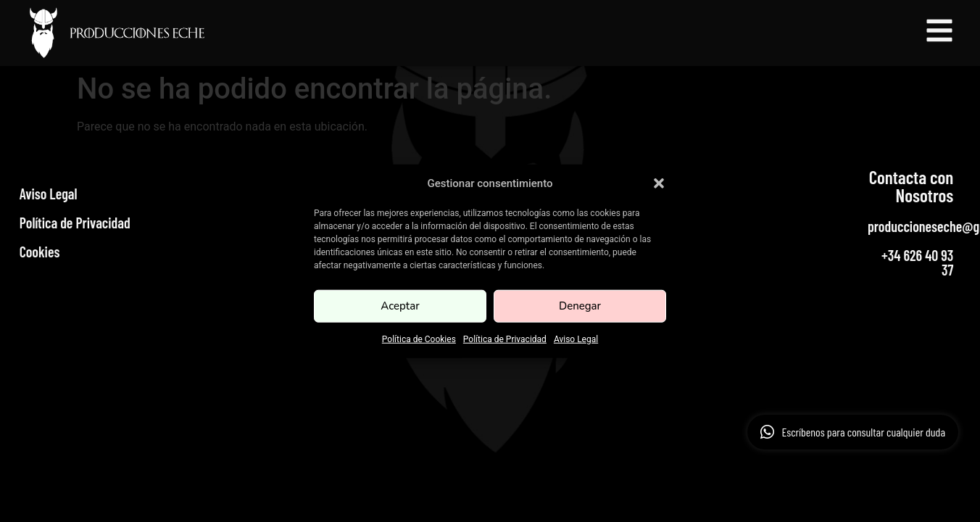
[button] (659, 183)
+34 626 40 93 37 (917, 262)
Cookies (40, 252)
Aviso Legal (576, 339)
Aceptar (400, 306)
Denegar (580, 306)
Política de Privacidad (505, 339)
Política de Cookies (419, 339)
